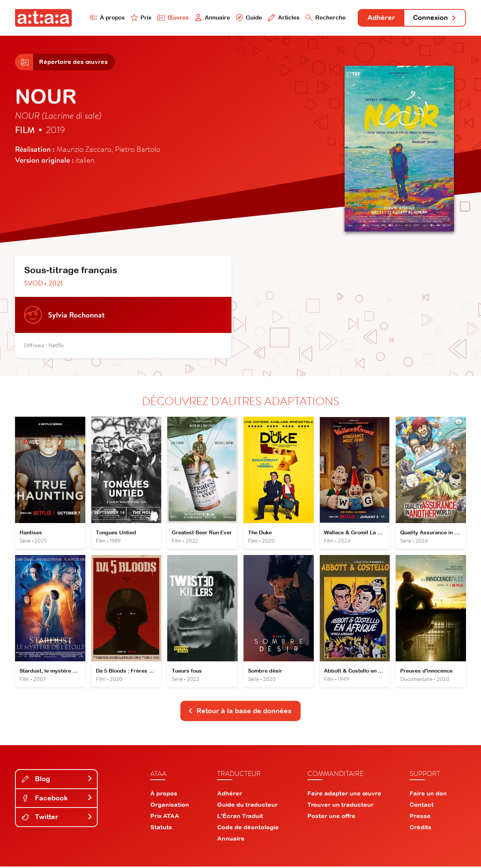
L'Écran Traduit (240, 817)
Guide (248, 17)
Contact (422, 806)
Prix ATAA (165, 817)
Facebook (57, 799)
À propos (106, 17)
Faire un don (428, 795)
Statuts (161, 829)
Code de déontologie (248, 829)
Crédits (420, 829)
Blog (57, 780)
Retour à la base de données (240, 712)
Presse (420, 817)
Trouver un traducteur (340, 806)
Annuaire (211, 17)
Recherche (325, 17)
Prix (140, 17)
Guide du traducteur (247, 806)
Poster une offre (331, 817)
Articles (283, 17)
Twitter (57, 818)
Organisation (170, 806)
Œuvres (172, 17)
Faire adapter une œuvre (344, 795)
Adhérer (380, 18)
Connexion (435, 18)
